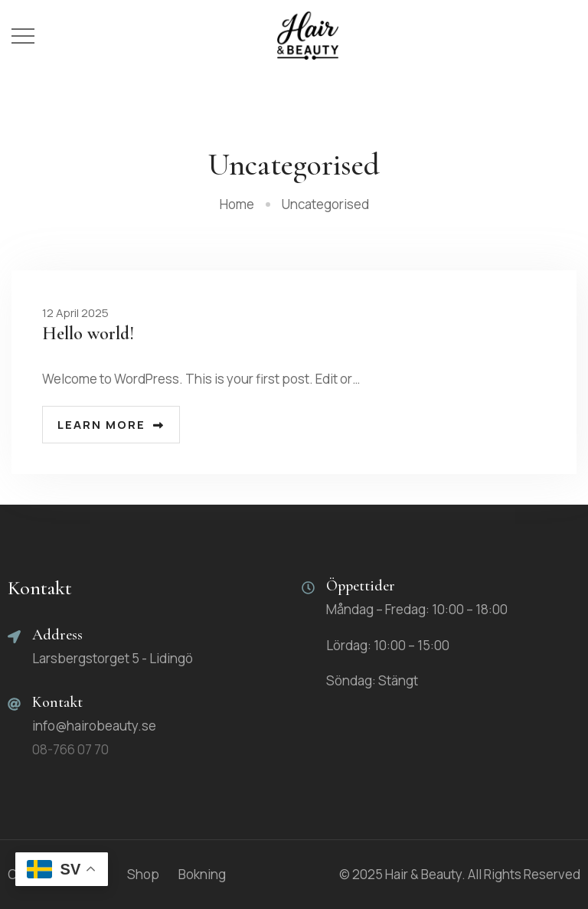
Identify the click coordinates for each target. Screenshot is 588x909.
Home (237, 204)
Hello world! (88, 334)
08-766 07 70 (70, 749)
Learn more (111, 425)
